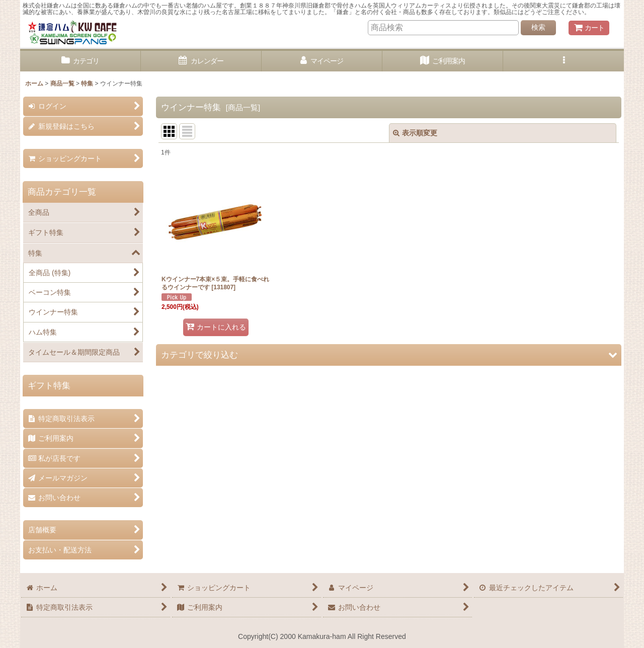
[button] (563, 61)
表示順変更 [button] (415, 133)
